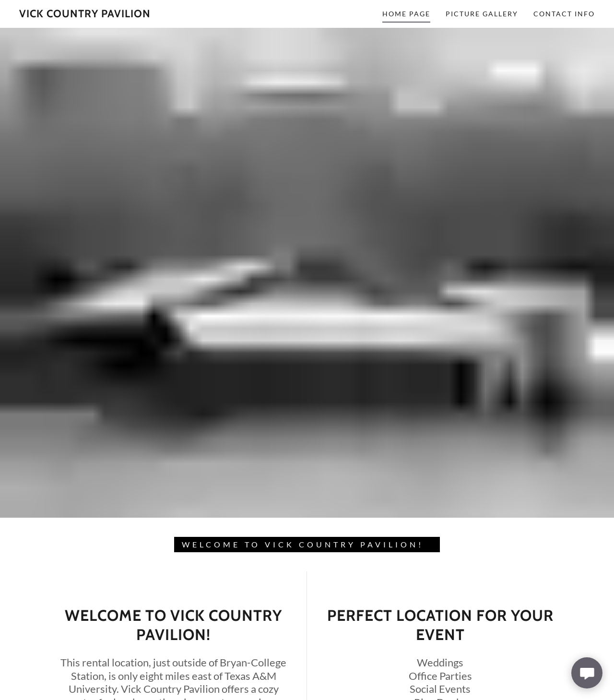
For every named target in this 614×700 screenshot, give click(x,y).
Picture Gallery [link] (482, 14)
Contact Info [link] (564, 14)
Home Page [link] (406, 14)
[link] (85, 14)
